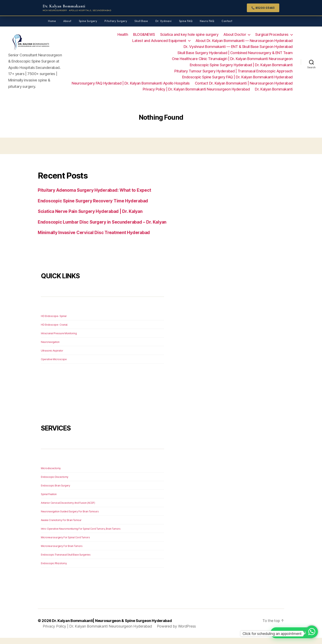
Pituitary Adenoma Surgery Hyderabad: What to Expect (94, 196)
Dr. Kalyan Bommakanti (274, 95)
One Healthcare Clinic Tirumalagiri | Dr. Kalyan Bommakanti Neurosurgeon (232, 59)
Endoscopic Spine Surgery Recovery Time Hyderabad (93, 207)
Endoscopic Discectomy (55, 483)
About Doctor (235, 34)
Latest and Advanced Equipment (159, 41)
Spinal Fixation (49, 500)
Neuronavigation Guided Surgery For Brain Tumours (70, 518)
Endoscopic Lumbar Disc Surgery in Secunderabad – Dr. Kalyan (102, 228)
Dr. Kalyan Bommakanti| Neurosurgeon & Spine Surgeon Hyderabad (112, 627)
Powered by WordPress (177, 632)
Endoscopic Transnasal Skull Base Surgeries (66, 561)
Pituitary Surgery (116, 21)
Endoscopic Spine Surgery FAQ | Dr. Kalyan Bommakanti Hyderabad (237, 77)
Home (52, 21)
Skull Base (141, 21)
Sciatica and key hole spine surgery (189, 34)
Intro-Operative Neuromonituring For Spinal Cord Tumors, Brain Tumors (81, 535)
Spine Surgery (88, 21)
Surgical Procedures (272, 34)
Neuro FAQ (207, 21)
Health (123, 34)
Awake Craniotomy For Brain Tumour (61, 526)
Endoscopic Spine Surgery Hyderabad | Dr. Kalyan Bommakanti (241, 65)
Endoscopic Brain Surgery (55, 492)
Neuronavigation (50, 348)
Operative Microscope (54, 365)
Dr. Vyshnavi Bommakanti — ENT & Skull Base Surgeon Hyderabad (238, 47)
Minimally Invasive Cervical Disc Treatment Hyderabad (94, 239)
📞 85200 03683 (263, 8)
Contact (227, 21)
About (67, 21)
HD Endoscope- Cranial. (54, 331)
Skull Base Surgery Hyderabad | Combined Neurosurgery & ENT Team (235, 53)
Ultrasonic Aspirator (52, 357)
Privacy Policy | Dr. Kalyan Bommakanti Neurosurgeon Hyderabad (239, 89)
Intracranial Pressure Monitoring (59, 339)
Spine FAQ (186, 21)
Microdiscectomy (51, 474)
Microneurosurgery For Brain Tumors (62, 552)
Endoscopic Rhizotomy (54, 569)
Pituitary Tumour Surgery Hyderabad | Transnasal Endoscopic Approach (233, 71)
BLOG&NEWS (144, 34)
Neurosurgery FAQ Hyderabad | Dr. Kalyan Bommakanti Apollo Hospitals (234, 83)
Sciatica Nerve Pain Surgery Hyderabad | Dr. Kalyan (90, 218)
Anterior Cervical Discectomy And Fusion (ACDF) (68, 509)
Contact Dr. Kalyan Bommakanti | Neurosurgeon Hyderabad (131, 89)
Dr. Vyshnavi (164, 21)
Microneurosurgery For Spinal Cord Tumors (65, 544)
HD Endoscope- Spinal (54, 322)
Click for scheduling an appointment (272, 634)
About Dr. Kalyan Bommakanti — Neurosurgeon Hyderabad (244, 41)
